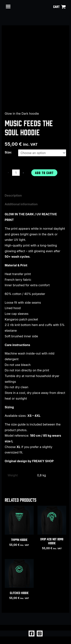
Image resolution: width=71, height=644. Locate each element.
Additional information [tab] (21, 204)
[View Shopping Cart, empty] (59, 7)
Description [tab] (13, 195)
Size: (8, 152)
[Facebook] (32, 633)
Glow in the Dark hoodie (22, 114)
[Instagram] (40, 633)
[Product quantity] (16, 173)
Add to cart (44, 173)
